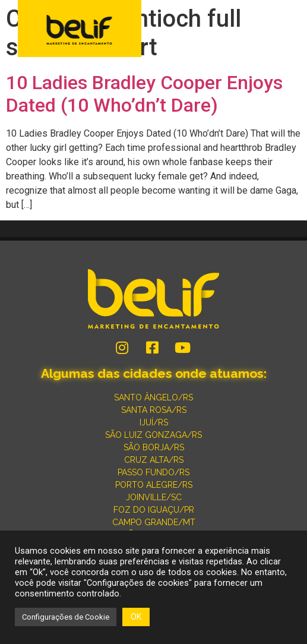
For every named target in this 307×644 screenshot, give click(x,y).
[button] (290, 30)
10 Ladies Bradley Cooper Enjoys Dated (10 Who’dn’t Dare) (144, 94)
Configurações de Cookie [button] (66, 617)
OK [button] (136, 617)
